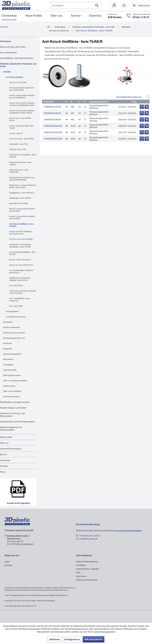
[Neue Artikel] (34, 16)
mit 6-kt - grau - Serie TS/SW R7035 (20, 119)
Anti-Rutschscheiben (11, 397)
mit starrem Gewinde (15, 77)
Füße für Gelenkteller (12, 327)
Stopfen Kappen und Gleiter (13, 408)
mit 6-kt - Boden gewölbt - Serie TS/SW (21, 127)
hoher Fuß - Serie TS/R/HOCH (21, 265)
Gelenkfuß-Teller (10, 370)
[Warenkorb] (134, 5)
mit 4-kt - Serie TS (16, 133)
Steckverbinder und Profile (13, 47)
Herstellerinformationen (129, 97)
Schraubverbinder (9, 52)
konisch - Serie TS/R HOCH (20, 260)
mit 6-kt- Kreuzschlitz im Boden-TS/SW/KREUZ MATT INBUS (22, 112)
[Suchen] (97, 5)
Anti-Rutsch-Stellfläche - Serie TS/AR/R (21, 225)
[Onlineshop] (9, 16)
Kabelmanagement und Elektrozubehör (11, 428)
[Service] (76, 16)
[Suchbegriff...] (76, 5)
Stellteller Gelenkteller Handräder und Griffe (18, 65)
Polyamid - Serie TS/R (18, 149)
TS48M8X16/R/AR (52, 107)
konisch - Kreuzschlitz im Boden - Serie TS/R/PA (22, 217)
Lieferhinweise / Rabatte (87, 569)
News (3, 472)
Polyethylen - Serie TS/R (19, 144)
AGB (78, 572)
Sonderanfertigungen (18, 492)
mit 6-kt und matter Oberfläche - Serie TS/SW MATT (22, 89)
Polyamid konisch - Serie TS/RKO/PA (19, 171)
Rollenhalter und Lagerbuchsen (15, 402)
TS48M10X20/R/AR (53, 126)
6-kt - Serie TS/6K (16, 285)
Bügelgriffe (7, 349)
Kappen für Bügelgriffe (12, 354)
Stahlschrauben (9, 386)
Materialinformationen (87, 561)
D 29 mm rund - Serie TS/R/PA (21, 239)
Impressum (81, 576)
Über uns (4, 443)
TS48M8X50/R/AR (52, 113)
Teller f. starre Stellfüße (12, 391)
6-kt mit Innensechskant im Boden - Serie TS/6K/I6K (23, 292)
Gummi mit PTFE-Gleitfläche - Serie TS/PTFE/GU (21, 233)
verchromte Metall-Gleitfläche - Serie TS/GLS (22, 271)
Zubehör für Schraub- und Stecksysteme (12, 415)
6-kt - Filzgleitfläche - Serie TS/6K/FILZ (20, 300)
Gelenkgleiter (8, 365)
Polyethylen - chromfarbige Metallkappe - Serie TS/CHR (20, 246)
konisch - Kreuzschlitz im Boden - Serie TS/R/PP (22, 210)
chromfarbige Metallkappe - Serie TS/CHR (22, 253)
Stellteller (7, 72)
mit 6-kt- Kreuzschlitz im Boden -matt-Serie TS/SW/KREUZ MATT (22, 104)
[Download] (96, 16)
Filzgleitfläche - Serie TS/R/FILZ (22, 193)
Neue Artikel (6, 437)
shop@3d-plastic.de (88, 539)
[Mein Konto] (115, 5)
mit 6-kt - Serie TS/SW (18, 82)
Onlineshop (5, 41)
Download (5, 460)
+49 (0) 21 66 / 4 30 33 (90, 536)
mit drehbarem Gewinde (16, 317)
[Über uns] (56, 16)
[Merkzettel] (124, 5)
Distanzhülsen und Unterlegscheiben (17, 421)
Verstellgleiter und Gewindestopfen (17, 58)
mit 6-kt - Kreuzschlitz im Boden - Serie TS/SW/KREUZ (22, 96)
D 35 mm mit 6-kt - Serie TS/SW (21, 139)
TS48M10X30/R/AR (53, 132)
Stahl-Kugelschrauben (12, 375)
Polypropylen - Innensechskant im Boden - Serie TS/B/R (23, 186)
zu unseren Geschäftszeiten (128, 530)
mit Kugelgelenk (12, 311)
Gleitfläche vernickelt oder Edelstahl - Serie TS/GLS (20, 279)
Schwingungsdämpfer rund (14, 338)
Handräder (7, 343)
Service (3, 454)
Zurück (4, 27)
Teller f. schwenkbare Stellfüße (15, 381)
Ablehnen (55, 639)
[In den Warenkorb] (147, 107)
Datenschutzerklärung (87, 580)
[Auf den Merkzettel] (142, 107)
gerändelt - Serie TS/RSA (19, 203)
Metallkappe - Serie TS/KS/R (20, 198)
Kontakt (4, 466)
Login (7, 561)
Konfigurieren (72, 639)
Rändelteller (8, 322)
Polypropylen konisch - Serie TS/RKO (20, 163)
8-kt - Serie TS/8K (16, 306)
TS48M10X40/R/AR (53, 139)
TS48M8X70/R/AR (52, 120)
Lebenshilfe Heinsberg (11, 449)
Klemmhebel (8, 359)
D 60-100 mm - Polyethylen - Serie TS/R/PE (23, 156)
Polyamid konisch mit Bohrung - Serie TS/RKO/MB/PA (22, 179)
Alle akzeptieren (94, 639)
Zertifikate (81, 565)
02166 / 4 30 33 (141, 17)
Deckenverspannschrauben (14, 333)
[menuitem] (115, 5)
